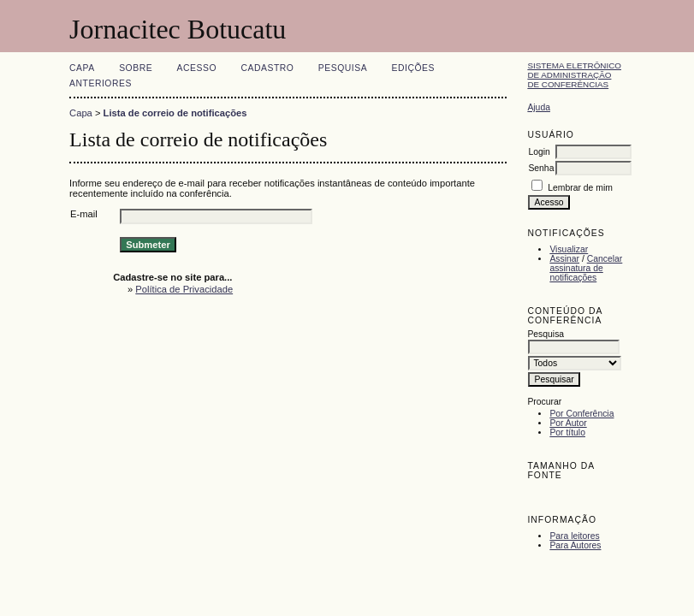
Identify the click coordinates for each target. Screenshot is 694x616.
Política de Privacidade (184, 289)
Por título (567, 432)
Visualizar (569, 249)
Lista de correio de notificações (175, 113)
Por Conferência (581, 414)
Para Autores (575, 545)
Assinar (564, 259)
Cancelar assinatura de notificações (586, 268)
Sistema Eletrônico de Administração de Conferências (574, 75)
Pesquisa (343, 68)
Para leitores (574, 536)
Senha (541, 168)
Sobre (136, 68)
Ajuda (539, 107)
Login (539, 152)
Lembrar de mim (580, 188)
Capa (82, 68)
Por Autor (568, 423)
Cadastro (267, 68)
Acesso (197, 68)
